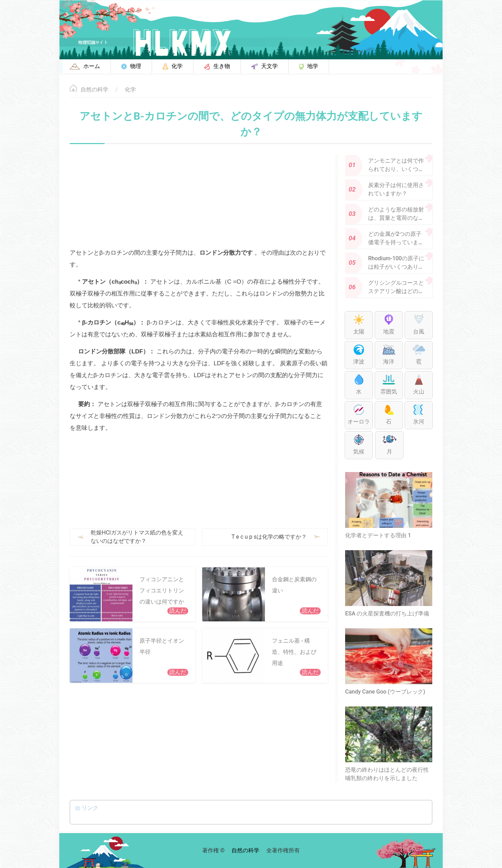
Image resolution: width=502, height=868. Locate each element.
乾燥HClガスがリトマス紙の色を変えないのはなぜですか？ (137, 537)
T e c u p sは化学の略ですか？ (269, 537)
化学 (130, 89)
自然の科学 (94, 89)
